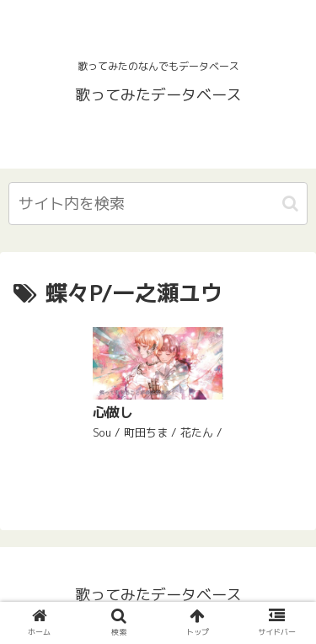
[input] (158, 204)
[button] (290, 204)
